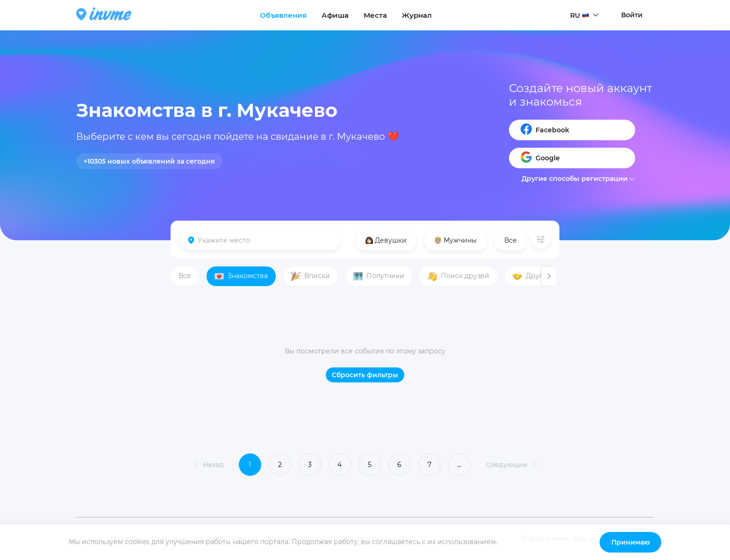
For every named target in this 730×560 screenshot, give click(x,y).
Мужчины (455, 240)
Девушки (386, 240)
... (459, 465)
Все (511, 240)
